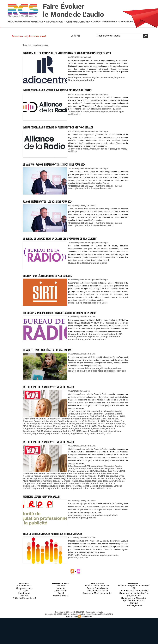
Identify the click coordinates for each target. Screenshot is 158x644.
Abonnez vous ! (37, 36)
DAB (109, 432)
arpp (70, 525)
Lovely (49, 438)
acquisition (93, 427)
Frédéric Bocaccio (73, 436)
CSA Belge (90, 432)
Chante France (109, 429)
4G (73, 427)
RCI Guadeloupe (81, 443)
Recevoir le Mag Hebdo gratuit (97, 601)
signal (31, 445)
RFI (121, 443)
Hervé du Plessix (90, 436)
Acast (78, 427)
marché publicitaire (75, 438)
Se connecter (19, 36)
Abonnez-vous (24, 596)
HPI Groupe (108, 436)
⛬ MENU (75, 36)
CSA (82, 432)
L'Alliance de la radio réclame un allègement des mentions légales (75, 132)
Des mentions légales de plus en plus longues (59, 286)
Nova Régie (60, 440)
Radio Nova (36, 443)
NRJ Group (90, 355)
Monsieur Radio (47, 440)
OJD (68, 440)
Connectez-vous (24, 597)
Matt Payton (74, 83)
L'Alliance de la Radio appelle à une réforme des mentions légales (74, 95)
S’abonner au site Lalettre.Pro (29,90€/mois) (134, 599)
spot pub (103, 387)
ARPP (71, 384)
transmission (49, 445)
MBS (112, 438)
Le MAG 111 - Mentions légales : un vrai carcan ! (59, 366)
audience (89, 429)
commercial (79, 525)
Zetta (34, 447)
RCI (71, 443)
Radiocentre (102, 83)
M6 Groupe (118, 353)
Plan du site (72, 616)
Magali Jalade (98, 384)
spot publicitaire (120, 120)
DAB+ (89, 191)
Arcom (90, 154)
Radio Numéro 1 (49, 443)
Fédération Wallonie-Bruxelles (101, 434)
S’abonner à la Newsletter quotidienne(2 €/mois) (134, 602)
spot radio (77, 85)
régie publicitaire (91, 387)
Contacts (24, 603)
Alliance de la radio (77, 154)
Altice (118, 427)
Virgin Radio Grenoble (94, 445)
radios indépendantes (92, 193)
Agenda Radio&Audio (97, 597)
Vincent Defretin (63, 445)
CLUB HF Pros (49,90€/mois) (134, 597)
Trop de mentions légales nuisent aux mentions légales (67, 543)
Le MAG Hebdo (61, 603)
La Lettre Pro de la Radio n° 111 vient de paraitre (61, 403)
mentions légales (88, 83)
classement (74, 432)
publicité (108, 120)
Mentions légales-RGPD (102, 614)
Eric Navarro (81, 434)
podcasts (111, 440)
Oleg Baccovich (78, 440)
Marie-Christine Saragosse (97, 438)
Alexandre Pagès (107, 427)
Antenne (61, 596)
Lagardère (91, 353)
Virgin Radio (77, 445)
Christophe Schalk (77, 191)
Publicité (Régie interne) (24, 604)
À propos (24, 599)
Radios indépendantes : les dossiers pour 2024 (59, 206)
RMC (25, 445)
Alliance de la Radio (77, 120)
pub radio (114, 154)
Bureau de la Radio (77, 274)
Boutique (134, 604)
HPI (100, 436)
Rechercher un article (97, 599)
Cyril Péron (101, 432)
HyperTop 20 (120, 436)
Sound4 (38, 445)
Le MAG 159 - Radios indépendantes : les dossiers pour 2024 (68, 169)
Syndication (86, 616)
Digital (61, 601)
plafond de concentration (107, 355)
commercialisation (83, 384)
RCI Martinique (96, 443)
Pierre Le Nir (92, 440)
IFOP (70, 568)
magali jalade (106, 525)
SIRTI (105, 193)
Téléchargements (134, 606)
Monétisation (61, 599)
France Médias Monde (54, 436)
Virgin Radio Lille (113, 445)
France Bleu (121, 434)
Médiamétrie (121, 438)
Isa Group (27, 438)
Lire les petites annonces (97, 596)
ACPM (84, 427)
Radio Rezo (63, 443)
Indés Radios (74, 313)
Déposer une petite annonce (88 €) (134, 596)
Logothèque (24, 601)
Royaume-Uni (115, 83)
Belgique (98, 429)
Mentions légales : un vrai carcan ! (50, 506)
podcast (102, 440)
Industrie (61, 597)
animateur (73, 429)
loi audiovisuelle (104, 353)
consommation (92, 525)
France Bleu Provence (33, 436)
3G (70, 427)
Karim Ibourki (39, 438)
